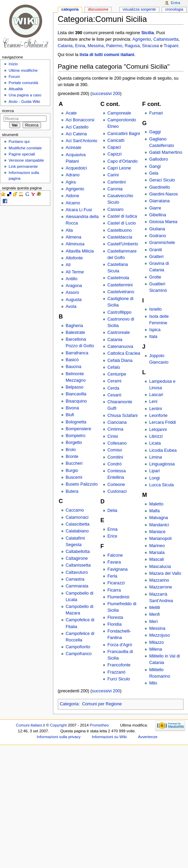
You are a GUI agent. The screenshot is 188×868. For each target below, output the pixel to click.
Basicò (72, 360)
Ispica (155, 330)
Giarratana (159, 201)
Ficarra (114, 590)
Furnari (156, 113)
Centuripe (117, 374)
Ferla (112, 576)
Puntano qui (19, 141)
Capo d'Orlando (122, 161)
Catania (65, 46)
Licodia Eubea (163, 450)
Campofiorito (78, 647)
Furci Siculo (119, 679)
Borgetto (74, 443)
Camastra (75, 579)
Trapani (171, 46)
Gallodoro (158, 159)
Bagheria (74, 326)
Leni (153, 402)
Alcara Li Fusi (79, 210)
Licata (155, 443)
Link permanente (23, 166)
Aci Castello (77, 127)
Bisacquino (76, 401)
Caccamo (75, 510)
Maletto (156, 504)
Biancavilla (76, 394)
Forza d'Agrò (120, 645)
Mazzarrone (160, 587)
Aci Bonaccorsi (80, 120)
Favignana (117, 569)
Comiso (115, 450)
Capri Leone (119, 168)
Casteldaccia (120, 237)
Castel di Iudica (122, 216)
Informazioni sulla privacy (59, 737)
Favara (114, 562)
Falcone (115, 555)
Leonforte (158, 416)
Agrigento (142, 39)
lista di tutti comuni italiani (107, 55)
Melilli (155, 608)
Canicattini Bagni (124, 134)
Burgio (72, 471)
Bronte (72, 457)
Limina (155, 457)
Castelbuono (119, 230)
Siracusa (151, 46)
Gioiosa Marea (163, 222)
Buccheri (74, 463)
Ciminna (115, 429)
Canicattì (116, 140)
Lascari (156, 395)
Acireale (73, 148)
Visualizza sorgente (139, 9)
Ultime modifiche (23, 70)
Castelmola (118, 278)
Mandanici (159, 525)
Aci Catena (76, 134)
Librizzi (156, 436)
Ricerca (8, 111)
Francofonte (119, 665)
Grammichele (162, 243)
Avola (71, 307)
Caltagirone (77, 558)
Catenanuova (120, 347)
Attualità (16, 89)
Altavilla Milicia (80, 251)
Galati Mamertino (166, 152)
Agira (71, 182)
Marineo (157, 546)
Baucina (73, 367)
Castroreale (119, 333)
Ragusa (132, 46)
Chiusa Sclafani (122, 416)
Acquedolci (76, 168)
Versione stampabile (26, 160)
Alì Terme (75, 272)
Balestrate (75, 333)
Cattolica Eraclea (124, 353)
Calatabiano (77, 531)
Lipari (154, 471)
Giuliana (157, 229)
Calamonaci (77, 517)
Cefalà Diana (120, 361)
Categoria (69, 704)
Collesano (117, 443)
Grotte (155, 277)
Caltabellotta (78, 552)
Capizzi (115, 154)
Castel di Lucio (122, 223)
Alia (69, 230)
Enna (80, 46)
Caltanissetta (166, 39)
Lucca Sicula (161, 485)
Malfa (154, 511)
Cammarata (77, 586)
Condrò (115, 464)
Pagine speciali (22, 154)
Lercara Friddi (162, 422)
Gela (154, 173)
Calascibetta (78, 524)
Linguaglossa (162, 464)
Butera (72, 491)
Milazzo (156, 642)
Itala (153, 337)
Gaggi (155, 132)
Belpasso (75, 387)
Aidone (72, 196)
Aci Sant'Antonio (82, 141)
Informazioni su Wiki (109, 737)
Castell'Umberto (123, 244)
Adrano (73, 175)
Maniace (157, 532)
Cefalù (114, 367)
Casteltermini (120, 285)
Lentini (155, 409)
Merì (153, 622)
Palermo (114, 46)
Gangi (155, 166)
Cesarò (114, 395)
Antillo (72, 279)
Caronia (115, 189)
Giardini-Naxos (163, 194)
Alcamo (73, 203)
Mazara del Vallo (165, 573)
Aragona (74, 286)
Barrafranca (77, 353)
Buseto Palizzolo (82, 484)
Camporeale (119, 113)
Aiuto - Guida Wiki (24, 101)
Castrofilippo (119, 312)
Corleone (116, 485)
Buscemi (74, 477)
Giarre (155, 208)
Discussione (98, 9)
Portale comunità (23, 83)
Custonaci (117, 491)
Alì (68, 265)
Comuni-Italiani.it (31, 725)
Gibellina (157, 215)
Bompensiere (78, 429)
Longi (154, 478)
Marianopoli (160, 539)
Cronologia (174, 9)
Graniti (155, 250)
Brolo (71, 450)
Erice (112, 536)
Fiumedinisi (118, 597)
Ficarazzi (116, 583)
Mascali (156, 559)
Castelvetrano (121, 292)
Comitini (115, 457)
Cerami (114, 381)
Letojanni (158, 430)
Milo (153, 683)
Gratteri (156, 257)
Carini (113, 175)
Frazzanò (116, 672)
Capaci (114, 147)
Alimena (73, 237)
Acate (71, 113)
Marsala (157, 553)
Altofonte (74, 258)
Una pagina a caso (25, 95)
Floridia (115, 624)
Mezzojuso (159, 635)
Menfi (154, 614)
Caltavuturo (77, 572)
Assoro (72, 293)
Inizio (13, 64)
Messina (96, 46)
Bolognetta (76, 422)
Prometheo (99, 725)
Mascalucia (160, 567)
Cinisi (113, 436)
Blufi (70, 415)
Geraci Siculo (162, 180)
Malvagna (158, 518)
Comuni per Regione (102, 704)
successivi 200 (106, 94)
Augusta (74, 300)
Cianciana (117, 422)
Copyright (58, 725)
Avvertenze (148, 737)
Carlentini (117, 182)
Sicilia (147, 33)
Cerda (113, 388)
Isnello (155, 309)
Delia (112, 511)
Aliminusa (75, 244)
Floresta (115, 618)
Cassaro (115, 209)
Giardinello (159, 187)
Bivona (72, 408)
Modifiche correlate (25, 148)
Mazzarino (159, 580)
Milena (155, 649)
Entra (176, 3)
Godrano (157, 236)
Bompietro (76, 436)
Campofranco (79, 654)
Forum (14, 77)
